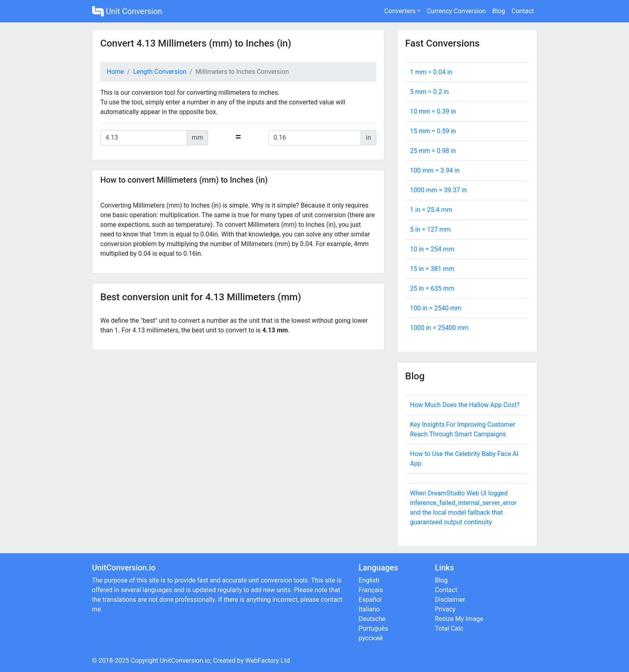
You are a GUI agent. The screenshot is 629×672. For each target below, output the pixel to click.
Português (373, 628)
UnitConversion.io (185, 661)
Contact (523, 11)
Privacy (445, 609)
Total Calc (449, 628)
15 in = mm (432, 269)
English (369, 580)
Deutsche (372, 619)
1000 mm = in (438, 190)
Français (371, 590)
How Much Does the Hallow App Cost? (465, 405)
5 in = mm (430, 229)
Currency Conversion (456, 11)
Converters (400, 11)
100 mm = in (435, 170)
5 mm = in (429, 92)
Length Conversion (160, 72)
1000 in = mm (439, 328)
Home (115, 72)
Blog (499, 11)
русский (371, 638)
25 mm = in (433, 151)
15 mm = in (433, 131)
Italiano (369, 609)
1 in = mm (431, 210)
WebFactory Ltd (267, 661)
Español (370, 600)
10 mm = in (433, 111)
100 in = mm (436, 308)
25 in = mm (432, 288)
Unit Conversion (127, 11)
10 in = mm (432, 249)
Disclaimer (450, 600)
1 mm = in (431, 72)
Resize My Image (459, 619)
